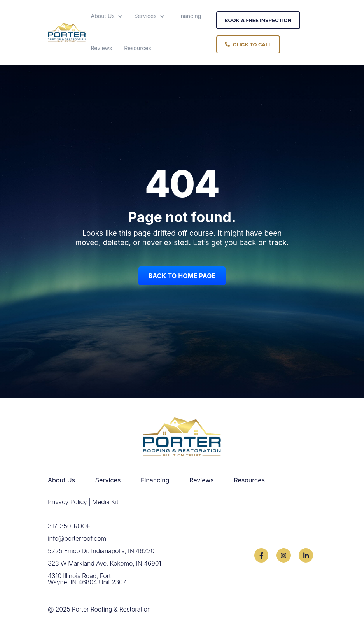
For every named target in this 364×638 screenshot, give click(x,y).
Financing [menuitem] (155, 480)
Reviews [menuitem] (202, 480)
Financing (189, 16)
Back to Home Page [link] (182, 276)
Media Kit (105, 502)
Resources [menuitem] (249, 480)
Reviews (102, 48)
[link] (67, 32)
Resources (138, 48)
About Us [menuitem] (61, 480)
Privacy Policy (67, 502)
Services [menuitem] (108, 480)
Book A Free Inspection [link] (258, 20)
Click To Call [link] (248, 44)
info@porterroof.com (77, 538)
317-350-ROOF (69, 526)
